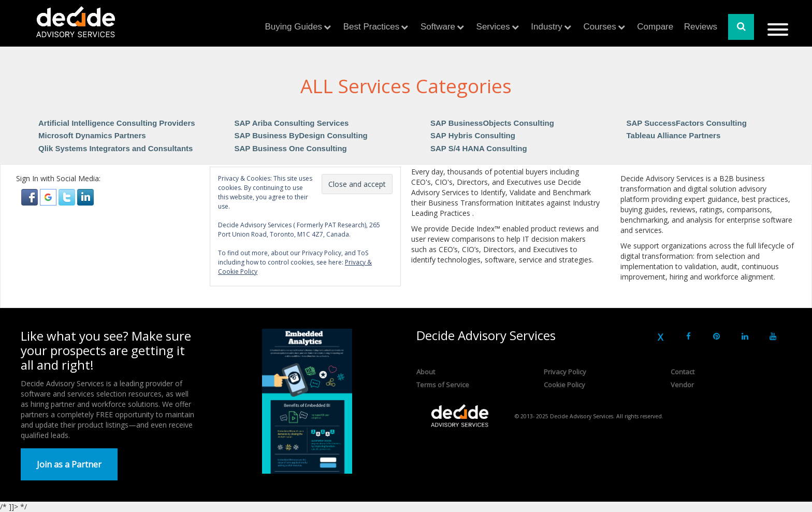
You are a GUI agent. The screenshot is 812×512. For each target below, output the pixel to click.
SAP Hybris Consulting (473, 135)
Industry (546, 27)
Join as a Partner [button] (69, 464)
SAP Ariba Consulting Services (292, 123)
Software (438, 27)
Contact (683, 372)
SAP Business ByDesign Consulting (301, 135)
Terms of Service (443, 385)
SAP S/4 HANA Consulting (479, 148)
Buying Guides (294, 27)
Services (493, 27)
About (426, 372)
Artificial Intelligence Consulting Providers (117, 123)
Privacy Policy (565, 372)
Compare (655, 27)
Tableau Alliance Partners (674, 135)
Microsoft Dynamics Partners (92, 135)
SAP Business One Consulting (291, 148)
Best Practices (372, 27)
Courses (599, 27)
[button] (31, 196)
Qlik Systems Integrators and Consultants (115, 148)
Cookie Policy (564, 385)
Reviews (701, 27)
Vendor (682, 385)
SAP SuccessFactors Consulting (687, 123)
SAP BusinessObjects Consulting (492, 123)
